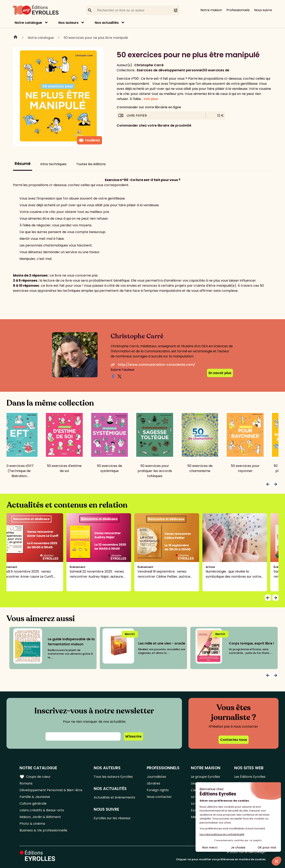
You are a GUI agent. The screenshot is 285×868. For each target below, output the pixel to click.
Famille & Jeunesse (35, 797)
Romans (26, 783)
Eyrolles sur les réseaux (112, 818)
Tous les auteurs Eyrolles (113, 777)
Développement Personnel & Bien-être (51, 790)
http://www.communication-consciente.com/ (153, 365)
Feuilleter (90, 140)
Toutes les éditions (91, 164)
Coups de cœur (35, 777)
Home (15, 38)
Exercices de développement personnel (170, 70)
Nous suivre (263, 10)
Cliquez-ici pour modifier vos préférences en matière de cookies (221, 859)
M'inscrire (133, 736)
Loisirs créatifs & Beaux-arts (42, 810)
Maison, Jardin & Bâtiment (40, 817)
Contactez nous (234, 740)
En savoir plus (220, 373)
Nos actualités (107, 23)
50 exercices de (216, 70)
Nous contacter (159, 797)
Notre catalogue (28, 23)
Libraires (153, 783)
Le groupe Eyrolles (205, 777)
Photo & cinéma (32, 824)
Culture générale (33, 803)
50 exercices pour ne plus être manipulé (96, 38)
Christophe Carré (149, 65)
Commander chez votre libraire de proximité (154, 125)
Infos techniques (53, 164)
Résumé (23, 164)
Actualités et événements (114, 797)
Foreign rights (158, 790)
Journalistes (156, 777)
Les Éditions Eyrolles (250, 777)
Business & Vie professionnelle (43, 830)
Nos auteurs (68, 23)
